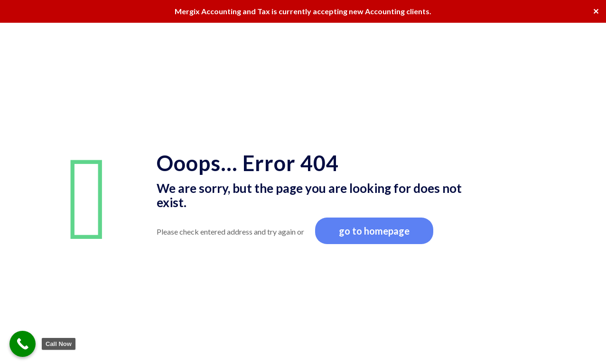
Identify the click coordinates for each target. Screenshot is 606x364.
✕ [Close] (596, 11)
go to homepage (374, 231)
